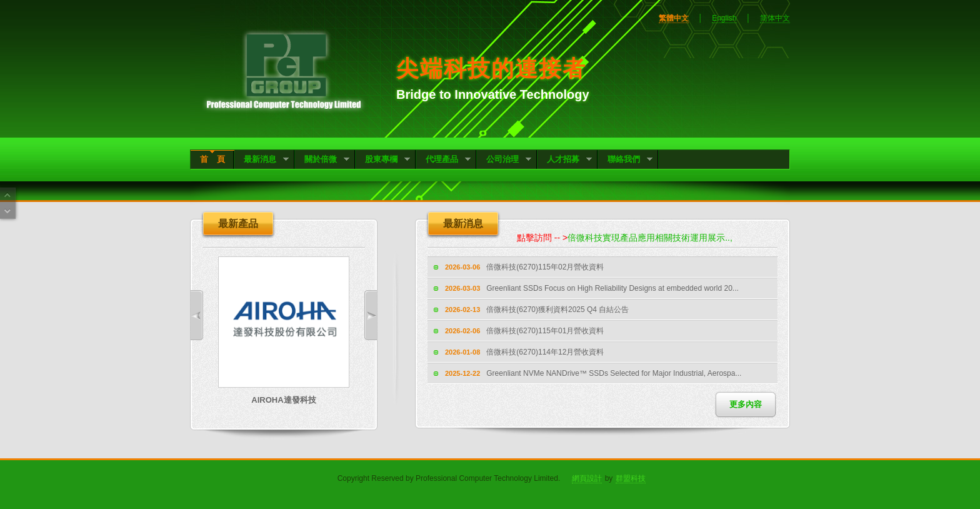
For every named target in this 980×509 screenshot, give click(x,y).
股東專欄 (383, 160)
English (724, 18)
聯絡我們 (625, 160)
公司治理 (504, 160)
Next (371, 315)
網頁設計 (587, 478)
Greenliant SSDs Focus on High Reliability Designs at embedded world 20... (612, 288)
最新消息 (262, 160)
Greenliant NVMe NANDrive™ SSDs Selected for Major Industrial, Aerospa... (614, 373)
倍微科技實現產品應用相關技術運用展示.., (654, 238)
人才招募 (565, 160)
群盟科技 (631, 478)
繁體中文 (674, 18)
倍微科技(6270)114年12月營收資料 (545, 352)
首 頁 (212, 159)
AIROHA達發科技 (283, 400)
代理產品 (443, 160)
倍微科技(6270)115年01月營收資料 (545, 331)
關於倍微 (322, 160)
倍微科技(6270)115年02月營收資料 (545, 267)
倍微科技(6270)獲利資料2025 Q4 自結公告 (557, 310)
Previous (197, 315)
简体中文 (775, 18)
